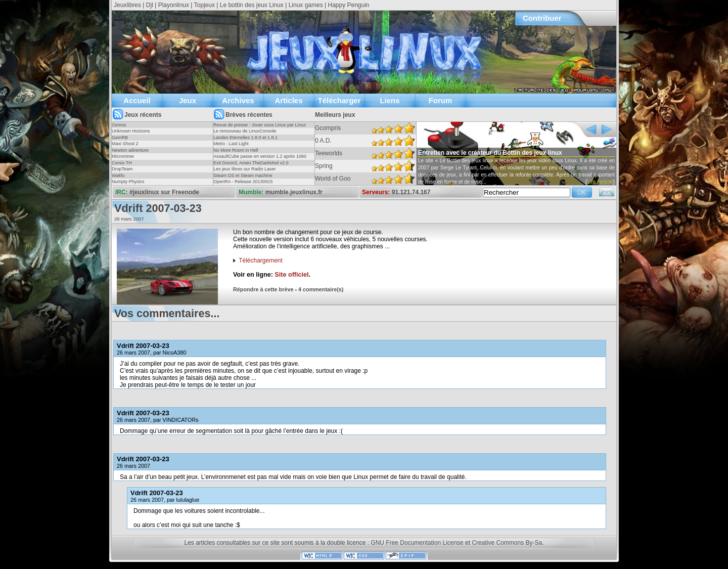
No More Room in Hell (236, 150)
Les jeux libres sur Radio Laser (245, 169)
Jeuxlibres (127, 5)
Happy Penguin (348, 5)
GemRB (120, 138)
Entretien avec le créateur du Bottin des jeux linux (490, 153)
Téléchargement (261, 260)
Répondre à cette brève (263, 289)
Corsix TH (122, 163)
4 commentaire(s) (321, 289)
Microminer (123, 156)
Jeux (188, 100)
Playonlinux (174, 5)
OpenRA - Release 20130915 (243, 182)
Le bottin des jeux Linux (252, 5)
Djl (150, 5)
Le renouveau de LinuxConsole (245, 131)
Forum (441, 100)
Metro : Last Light (231, 144)
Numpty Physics (128, 182)
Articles (288, 100)
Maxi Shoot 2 (125, 144)
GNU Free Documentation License (417, 543)
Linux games (306, 5)
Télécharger (339, 100)
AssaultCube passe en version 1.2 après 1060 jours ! (260, 159)
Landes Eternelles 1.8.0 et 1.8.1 (245, 138)
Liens (390, 100)
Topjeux (204, 5)
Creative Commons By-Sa (507, 543)
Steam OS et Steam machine (243, 176)
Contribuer (542, 18)
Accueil (137, 100)
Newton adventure (130, 150)
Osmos (119, 125)
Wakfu (118, 176)
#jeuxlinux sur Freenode (164, 192)
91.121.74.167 (411, 192)
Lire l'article (600, 182)
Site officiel (291, 275)
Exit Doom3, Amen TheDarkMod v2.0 (251, 163)
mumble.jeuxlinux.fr (294, 192)
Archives (238, 100)
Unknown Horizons (131, 131)
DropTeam (122, 169)
